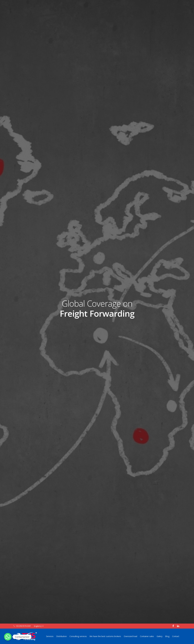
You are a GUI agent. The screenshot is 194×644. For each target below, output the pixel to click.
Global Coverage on (97, 308)
